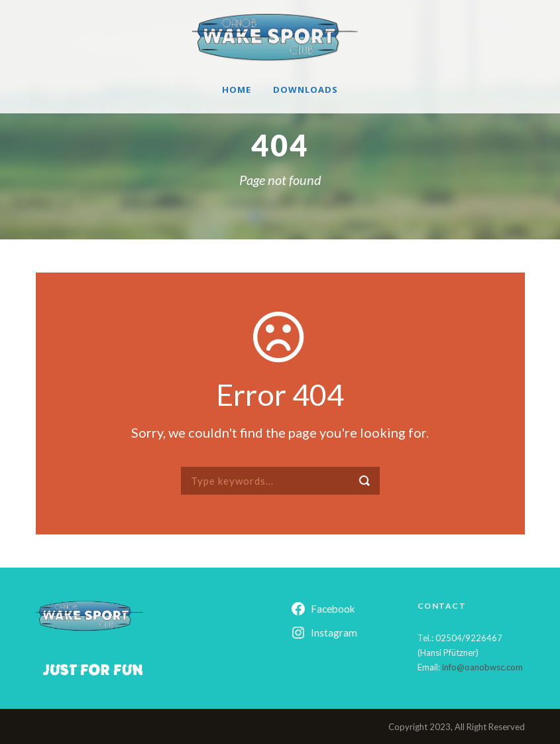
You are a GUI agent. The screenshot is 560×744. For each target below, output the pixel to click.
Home (237, 90)
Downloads (306, 90)
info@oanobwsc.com (482, 667)
